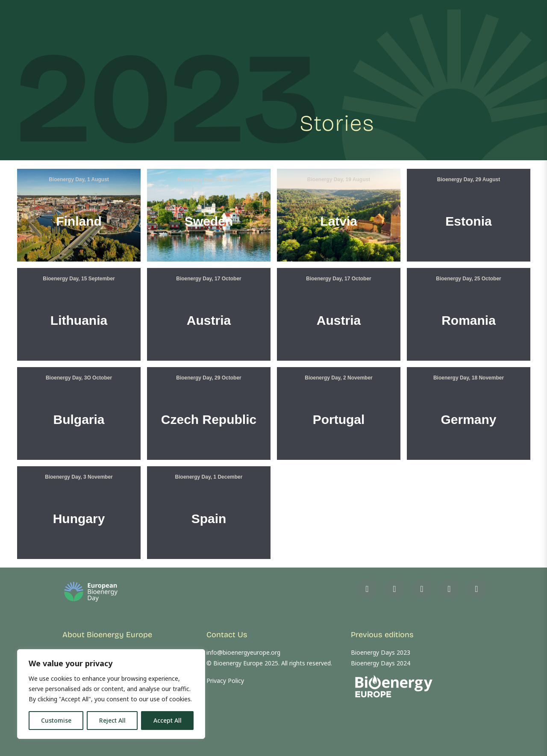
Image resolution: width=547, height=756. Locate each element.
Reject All (112, 720)
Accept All (168, 720)
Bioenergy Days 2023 (381, 652)
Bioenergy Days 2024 (381, 663)
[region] (111, 694)
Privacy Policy (225, 681)
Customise (56, 720)
